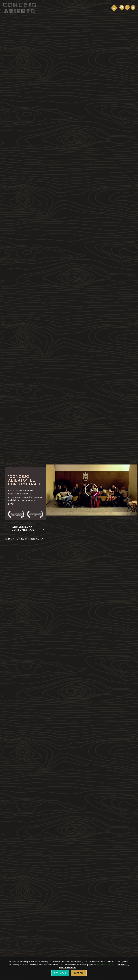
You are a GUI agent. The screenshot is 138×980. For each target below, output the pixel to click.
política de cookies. (106, 965)
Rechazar (60, 973)
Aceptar (79, 973)
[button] (114, 8)
